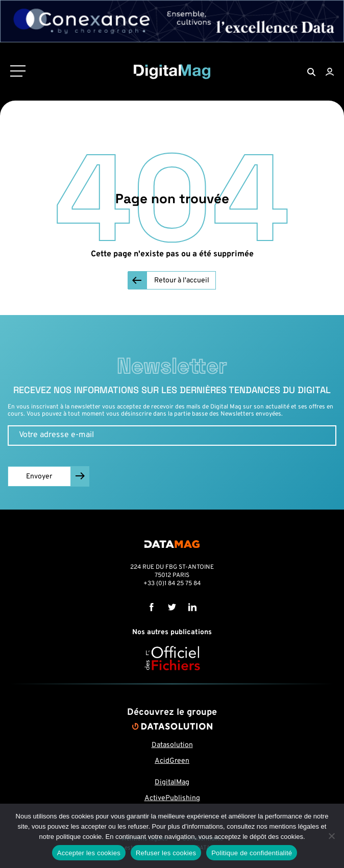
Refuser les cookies (166, 853)
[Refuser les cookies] (331, 836)
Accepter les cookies (89, 853)
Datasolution (172, 745)
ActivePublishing (172, 798)
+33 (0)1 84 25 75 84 (172, 584)
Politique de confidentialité (252, 853)
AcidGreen (172, 761)
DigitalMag (172, 782)
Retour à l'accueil (182, 281)
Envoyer (39, 477)
